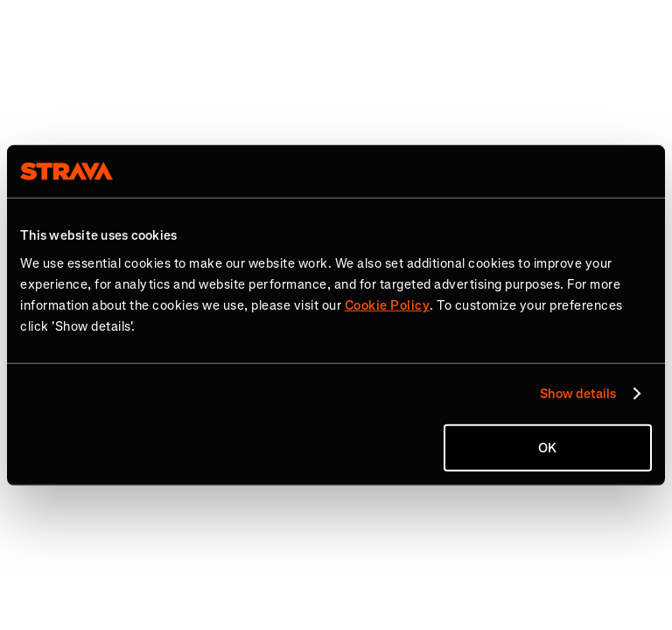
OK (547, 447)
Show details (578, 394)
